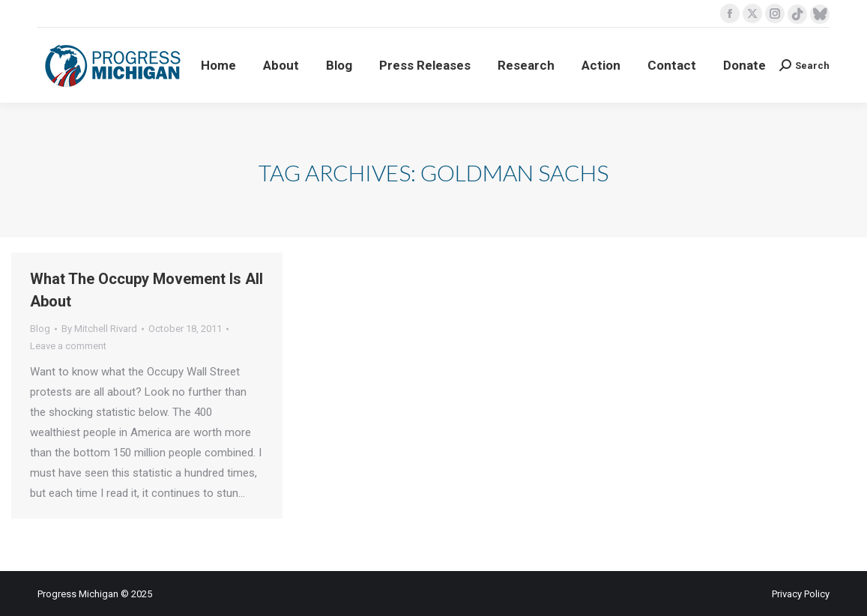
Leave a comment (68, 346)
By (99, 329)
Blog (40, 329)
